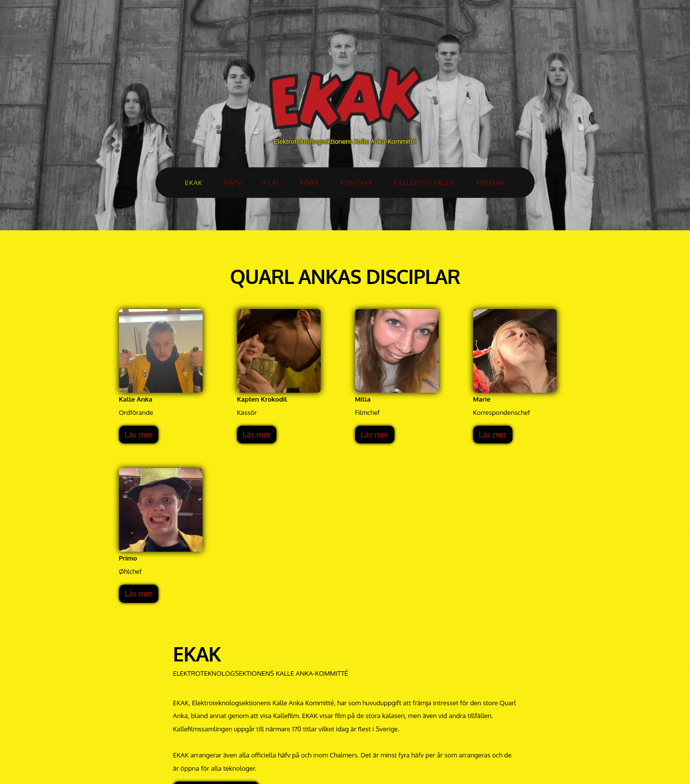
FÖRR (310, 182)
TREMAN (491, 182)
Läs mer (139, 435)
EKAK (194, 182)
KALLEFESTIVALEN (424, 182)
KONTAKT (356, 182)
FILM (271, 182)
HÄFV (233, 182)
